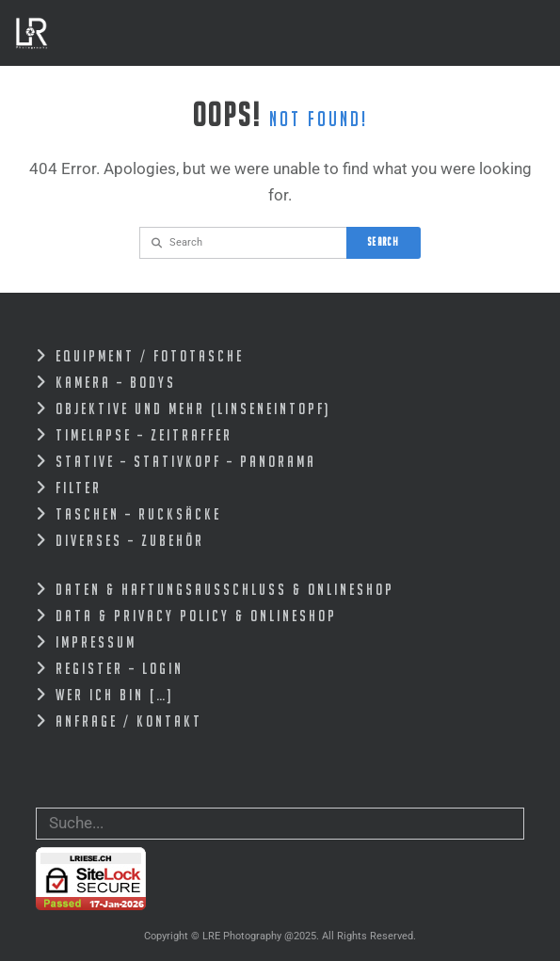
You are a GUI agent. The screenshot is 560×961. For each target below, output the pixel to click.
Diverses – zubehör (130, 540)
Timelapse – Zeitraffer (144, 435)
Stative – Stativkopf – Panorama (186, 461)
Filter (79, 488)
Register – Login (120, 668)
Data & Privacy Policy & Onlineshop (196, 616)
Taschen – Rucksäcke (138, 514)
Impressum (96, 642)
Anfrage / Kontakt (129, 721)
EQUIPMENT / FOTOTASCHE (150, 356)
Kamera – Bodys (116, 382)
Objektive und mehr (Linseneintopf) (193, 408)
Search (383, 241)
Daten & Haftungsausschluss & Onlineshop (225, 589)
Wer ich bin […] (114, 695)
